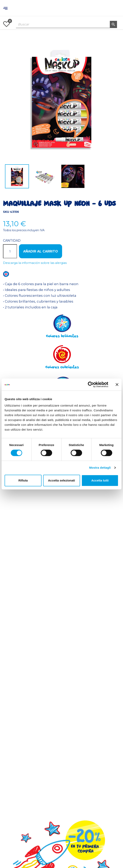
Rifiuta (23, 480)
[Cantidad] (10, 251)
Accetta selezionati (61, 480)
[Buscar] (66, 24)
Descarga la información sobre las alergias (35, 263)
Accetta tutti (100, 480)
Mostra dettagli (100, 468)
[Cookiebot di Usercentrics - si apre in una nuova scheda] (91, 385)
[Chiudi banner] (117, 385)
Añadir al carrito (41, 251)
